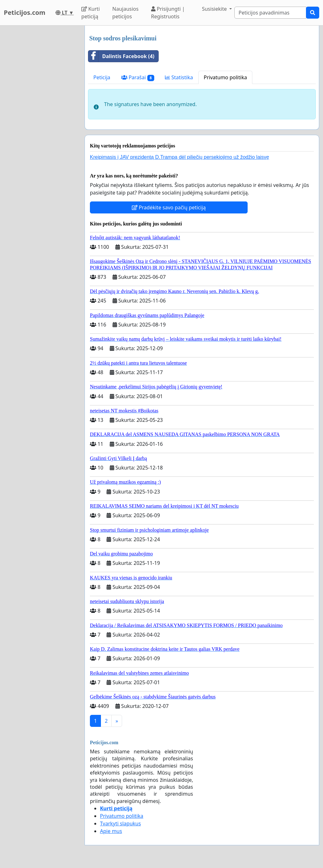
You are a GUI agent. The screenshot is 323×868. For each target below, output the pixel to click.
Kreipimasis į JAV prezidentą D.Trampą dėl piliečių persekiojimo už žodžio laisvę (179, 157)
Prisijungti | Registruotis (168, 13)
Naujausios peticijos (125, 13)
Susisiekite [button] (215, 9)
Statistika (179, 77)
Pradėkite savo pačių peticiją (169, 207)
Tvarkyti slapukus (120, 823)
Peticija (102, 77)
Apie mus (111, 831)
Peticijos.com (25, 12)
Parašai (138, 78)
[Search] (270, 13)
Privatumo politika (225, 77)
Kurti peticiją (91, 13)
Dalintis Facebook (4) (121, 56)
